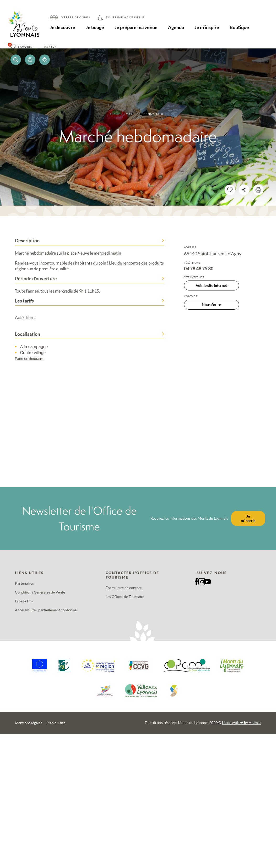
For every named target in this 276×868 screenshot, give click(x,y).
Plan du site (56, 723)
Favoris (25, 47)
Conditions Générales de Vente (40, 592)
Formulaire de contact (124, 588)
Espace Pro (24, 601)
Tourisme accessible (125, 17)
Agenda (177, 27)
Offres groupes (75, 17)
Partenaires (24, 583)
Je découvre (63, 27)
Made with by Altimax (242, 723)
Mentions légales (29, 723)
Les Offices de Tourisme (125, 597)
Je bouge (95, 27)
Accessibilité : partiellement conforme (46, 610)
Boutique (241, 27)
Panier (50, 47)
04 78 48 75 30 (199, 269)
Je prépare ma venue (137, 27)
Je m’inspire (208, 27)
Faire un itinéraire (32, 359)
